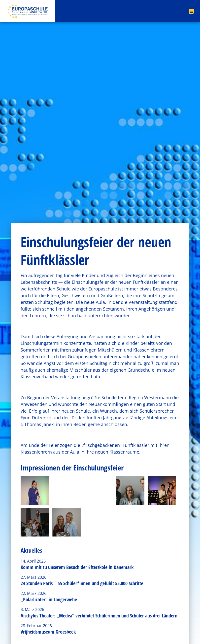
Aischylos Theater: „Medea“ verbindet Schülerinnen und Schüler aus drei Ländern (99, 616)
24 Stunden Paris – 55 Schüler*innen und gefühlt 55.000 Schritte (82, 583)
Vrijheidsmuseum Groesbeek (48, 632)
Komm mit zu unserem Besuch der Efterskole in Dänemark (77, 567)
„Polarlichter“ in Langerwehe (49, 599)
